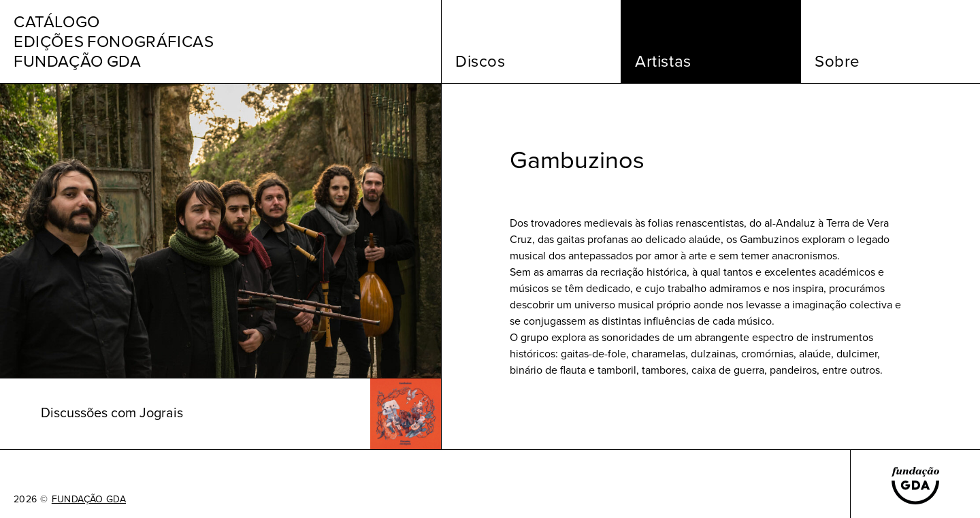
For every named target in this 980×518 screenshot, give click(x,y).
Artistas (663, 61)
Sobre (837, 61)
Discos (480, 61)
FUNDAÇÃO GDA (89, 500)
